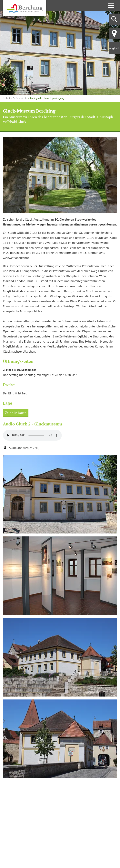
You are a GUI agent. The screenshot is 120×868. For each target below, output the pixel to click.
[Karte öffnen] (60, 819)
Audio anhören (24, 448)
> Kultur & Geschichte (15, 98)
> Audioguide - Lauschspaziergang (46, 98)
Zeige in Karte (16, 413)
